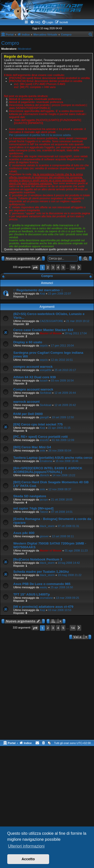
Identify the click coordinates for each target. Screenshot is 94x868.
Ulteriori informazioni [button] (26, 846)
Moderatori (25, 49)
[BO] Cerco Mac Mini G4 (32, 447)
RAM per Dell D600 (28, 414)
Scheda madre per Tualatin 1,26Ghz (41, 572)
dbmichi (45, 475)
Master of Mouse (51, 333)
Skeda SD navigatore (30, 496)
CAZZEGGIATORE (52, 321)
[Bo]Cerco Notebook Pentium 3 (38, 559)
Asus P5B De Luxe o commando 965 (42, 584)
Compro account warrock (33, 389)
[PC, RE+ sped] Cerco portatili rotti (40, 437)
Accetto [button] (28, 859)
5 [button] (63, 267)
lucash (44, 380)
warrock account (26, 402)
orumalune (46, 598)
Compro (10, 43)
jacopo (44, 499)
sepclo (44, 345)
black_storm (47, 526)
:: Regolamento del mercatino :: (38, 290)
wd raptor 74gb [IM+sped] (33, 508)
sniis (43, 450)
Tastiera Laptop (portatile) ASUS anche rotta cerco (53, 458)
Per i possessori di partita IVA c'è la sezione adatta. (40, 135)
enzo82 (44, 440)
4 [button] (58, 267)
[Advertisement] (47, 690)
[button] (35, 267)
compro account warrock (33, 367)
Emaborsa (46, 461)
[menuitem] (35, 22)
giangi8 (44, 417)
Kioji (42, 293)
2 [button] (48, 267)
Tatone (44, 512)
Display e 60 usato (28, 342)
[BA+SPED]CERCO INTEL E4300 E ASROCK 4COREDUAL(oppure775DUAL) (48, 470)
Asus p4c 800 (24, 533)
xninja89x (46, 370)
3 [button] (53, 267)
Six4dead (46, 393)
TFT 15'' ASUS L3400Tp (32, 594)
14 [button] (73, 267)
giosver (44, 536)
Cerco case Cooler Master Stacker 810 (43, 330)
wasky (44, 587)
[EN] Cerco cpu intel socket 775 (38, 424)
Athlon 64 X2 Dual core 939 (34, 377)
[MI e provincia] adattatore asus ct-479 (43, 607)
